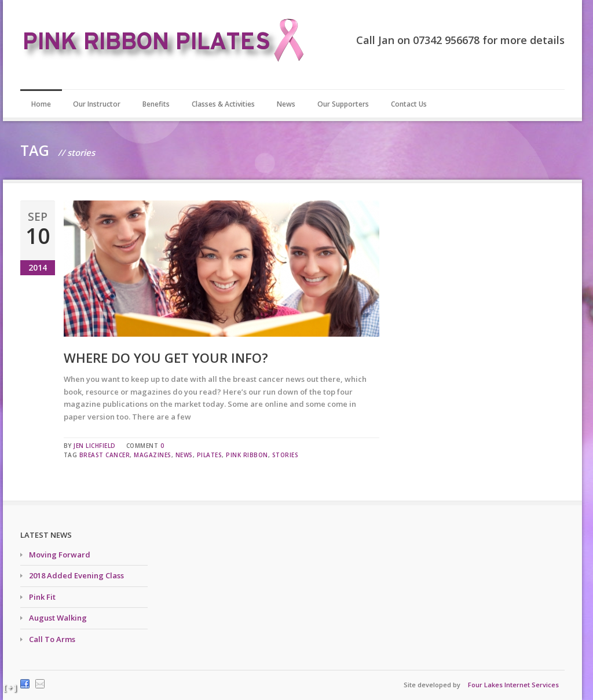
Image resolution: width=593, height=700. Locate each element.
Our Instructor (97, 104)
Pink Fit (42, 597)
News (286, 104)
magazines (153, 455)
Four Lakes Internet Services (513, 685)
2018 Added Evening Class (76, 575)
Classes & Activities (223, 104)
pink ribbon (247, 455)
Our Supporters (343, 104)
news (184, 455)
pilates (210, 455)
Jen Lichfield (95, 446)
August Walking (58, 618)
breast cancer (105, 455)
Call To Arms (52, 639)
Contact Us (409, 104)
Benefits (156, 104)
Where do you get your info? (166, 358)
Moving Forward (60, 555)
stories (285, 455)
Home (41, 104)
